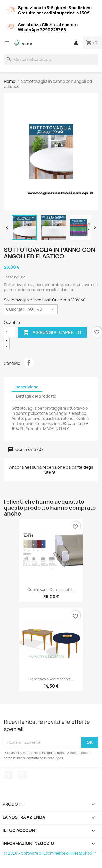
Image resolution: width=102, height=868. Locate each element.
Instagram (23, 775)
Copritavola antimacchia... (51, 679)
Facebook (8, 775)
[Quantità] (10, 332)
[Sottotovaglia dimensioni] (31, 309)
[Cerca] (51, 59)
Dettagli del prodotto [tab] (36, 396)
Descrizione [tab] (27, 387)
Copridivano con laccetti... (51, 589)
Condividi (29, 363)
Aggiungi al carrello (52, 332)
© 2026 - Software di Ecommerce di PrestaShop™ (50, 853)
